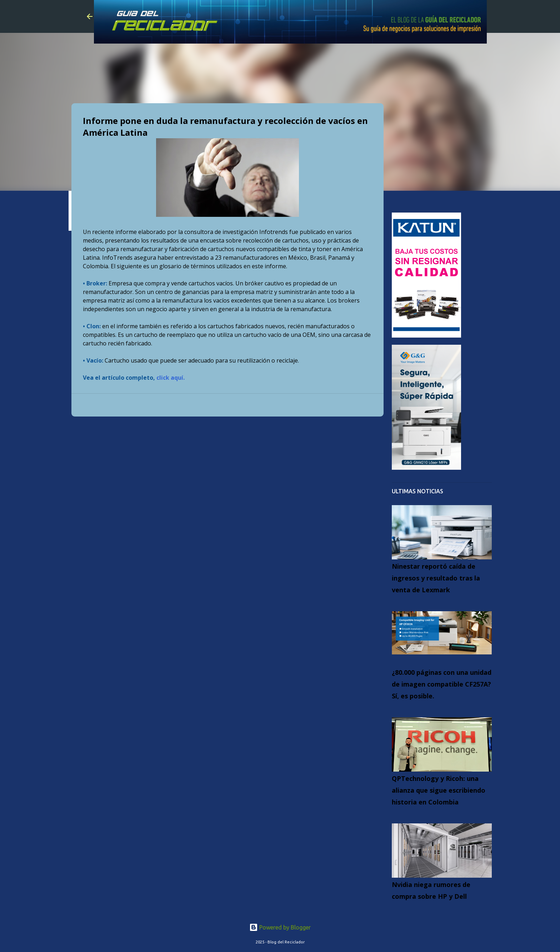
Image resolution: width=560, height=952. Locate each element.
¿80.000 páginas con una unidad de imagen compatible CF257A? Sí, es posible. (442, 684)
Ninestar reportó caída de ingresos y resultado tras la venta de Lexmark (436, 578)
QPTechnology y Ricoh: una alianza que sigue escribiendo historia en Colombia (439, 790)
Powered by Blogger (280, 927)
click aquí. (171, 378)
